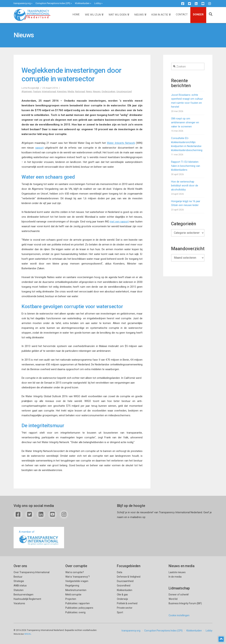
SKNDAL (28, 634)
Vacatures (19, 603)
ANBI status (20, 586)
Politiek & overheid (127, 603)
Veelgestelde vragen (77, 581)
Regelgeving (72, 586)
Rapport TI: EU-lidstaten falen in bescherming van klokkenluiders (186, 166)
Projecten (71, 599)
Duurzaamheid (125, 581)
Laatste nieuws (177, 572)
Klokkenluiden (82, 3)
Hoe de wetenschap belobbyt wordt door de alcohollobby (185, 186)
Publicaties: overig (75, 612)
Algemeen (27, 91)
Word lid (173, 599)
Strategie (19, 581)
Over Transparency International (32, 572)
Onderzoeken (108, 91)
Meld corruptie (73, 595)
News (89, 91)
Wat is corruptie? (75, 572)
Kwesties (62, 91)
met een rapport (119, 222)
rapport (39, 148)
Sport (120, 612)
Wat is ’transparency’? (78, 577)
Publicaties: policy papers (79, 608)
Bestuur (18, 577)
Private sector (125, 608)
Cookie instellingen (179, 615)
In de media (175, 577)
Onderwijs (122, 599)
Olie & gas (122, 595)
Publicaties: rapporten (78, 603)
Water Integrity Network (121, 143)
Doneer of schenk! (179, 595)
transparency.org (22, 3)
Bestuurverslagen (23, 595)
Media (71, 91)
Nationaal (80, 91)
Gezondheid (124, 586)
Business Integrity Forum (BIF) (185, 603)
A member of (39, 538)
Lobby (98, 3)
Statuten (19, 590)
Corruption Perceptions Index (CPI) (53, 3)
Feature (37, 91)
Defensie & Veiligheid (129, 577)
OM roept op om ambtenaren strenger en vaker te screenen (185, 123)
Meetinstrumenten (76, 590)
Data (120, 572)
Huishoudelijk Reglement (27, 599)
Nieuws (97, 91)
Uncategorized (124, 91)
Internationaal (49, 91)
